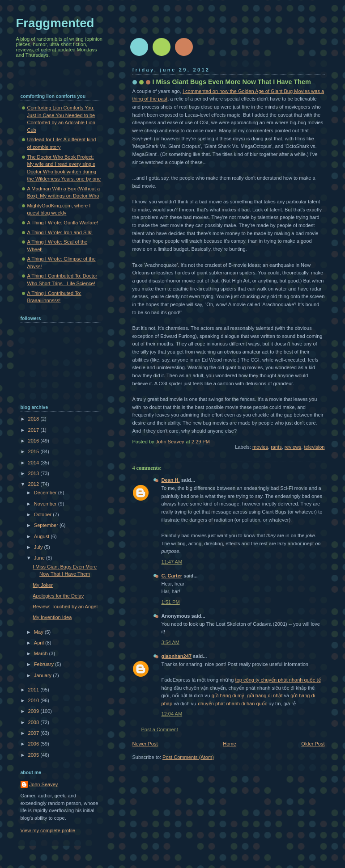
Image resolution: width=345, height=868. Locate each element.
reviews (293, 447)
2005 (34, 755)
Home (229, 744)
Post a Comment (160, 729)
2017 (34, 430)
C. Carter (172, 576)
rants (276, 447)
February (45, 664)
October (43, 514)
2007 (34, 733)
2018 (34, 419)
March (42, 653)
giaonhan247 (177, 656)
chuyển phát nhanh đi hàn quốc (232, 704)
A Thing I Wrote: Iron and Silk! (60, 232)
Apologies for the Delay (58, 596)
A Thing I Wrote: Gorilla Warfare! (63, 223)
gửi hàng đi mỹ (228, 695)
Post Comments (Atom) (188, 757)
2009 (34, 711)
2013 (34, 473)
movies (260, 447)
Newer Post (145, 744)
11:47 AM (172, 562)
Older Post (313, 744)
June (40, 558)
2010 (34, 700)
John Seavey (44, 784)
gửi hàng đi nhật (265, 695)
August (42, 536)
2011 (34, 690)
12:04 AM (172, 714)
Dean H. (171, 480)
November (46, 504)
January (43, 675)
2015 (34, 451)
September (47, 525)
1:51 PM (171, 602)
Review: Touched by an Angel (65, 607)
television (314, 447)
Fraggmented (55, 23)
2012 (34, 484)
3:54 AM (171, 642)
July (39, 547)
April (40, 643)
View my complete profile (48, 830)
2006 (34, 744)
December (46, 493)
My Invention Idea (52, 617)
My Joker (43, 585)
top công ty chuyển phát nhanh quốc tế (278, 680)
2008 (34, 722)
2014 (34, 463)
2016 (34, 441)
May (39, 632)
